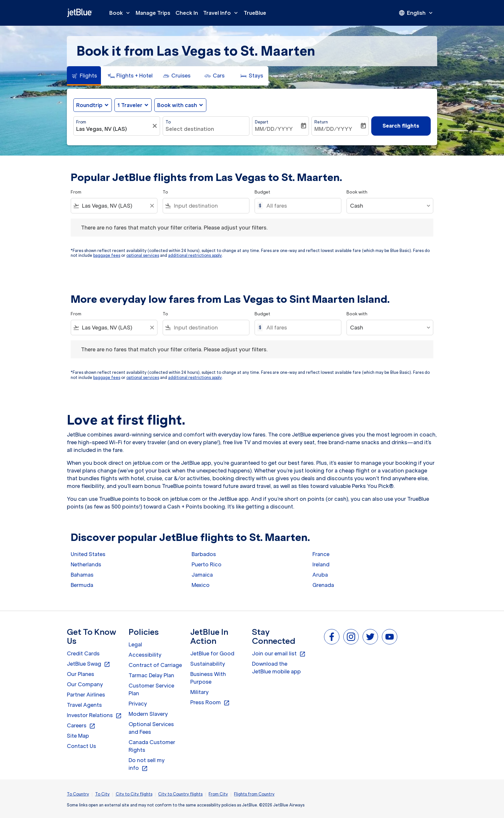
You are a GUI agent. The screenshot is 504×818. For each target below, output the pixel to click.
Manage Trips (153, 13)
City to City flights (134, 794)
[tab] (84, 76)
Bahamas (82, 575)
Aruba (320, 575)
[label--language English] (416, 13)
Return (321, 122)
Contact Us (81, 746)
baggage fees (107, 255)
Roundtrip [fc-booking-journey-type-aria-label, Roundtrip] (89, 105)
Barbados (204, 554)
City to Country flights (180, 794)
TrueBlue (255, 13)
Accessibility (145, 655)
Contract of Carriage (155, 665)
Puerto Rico (207, 564)
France (321, 554)
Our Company (85, 684)
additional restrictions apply (195, 255)
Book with (357, 192)
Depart (262, 122)
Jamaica (202, 575)
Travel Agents (84, 705)
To (168, 122)
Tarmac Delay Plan (151, 675)
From (81, 122)
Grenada (323, 585)
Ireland (321, 564)
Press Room (210, 703)
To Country (78, 794)
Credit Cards (83, 653)
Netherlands (86, 564)
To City (102, 794)
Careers (81, 726)
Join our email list (279, 654)
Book (121, 13)
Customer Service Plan (151, 689)
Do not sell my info (147, 764)
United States (88, 554)
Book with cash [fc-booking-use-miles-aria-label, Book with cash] (177, 105)
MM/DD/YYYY (274, 129)
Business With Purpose (208, 678)
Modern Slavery (148, 714)
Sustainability (208, 664)
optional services (143, 255)
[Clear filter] (156, 126)
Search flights (401, 126)
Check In (187, 13)
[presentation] (416, 13)
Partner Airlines (86, 695)
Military (199, 692)
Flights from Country (254, 794)
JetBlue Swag (89, 664)
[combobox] (113, 129)
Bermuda (82, 585)
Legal (135, 644)
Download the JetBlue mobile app (276, 668)
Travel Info (222, 13)
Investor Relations (94, 715)
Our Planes (81, 674)
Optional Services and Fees (151, 728)
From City (218, 794)
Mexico (201, 585)
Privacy (138, 704)
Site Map (78, 736)
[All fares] (301, 206)
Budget (262, 192)
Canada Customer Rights (152, 746)
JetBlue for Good (212, 653)
